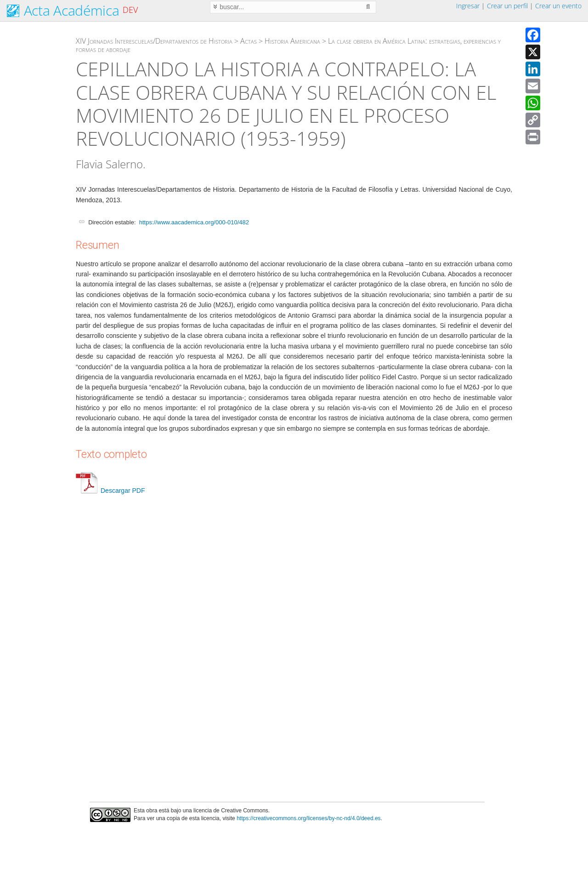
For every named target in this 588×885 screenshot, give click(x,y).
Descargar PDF (110, 491)
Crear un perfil (507, 6)
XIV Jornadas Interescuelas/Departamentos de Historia (154, 41)
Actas (249, 41)
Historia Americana (292, 41)
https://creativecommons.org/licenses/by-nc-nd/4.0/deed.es (309, 818)
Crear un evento (558, 6)
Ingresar (468, 6)
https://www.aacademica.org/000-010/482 (194, 222)
